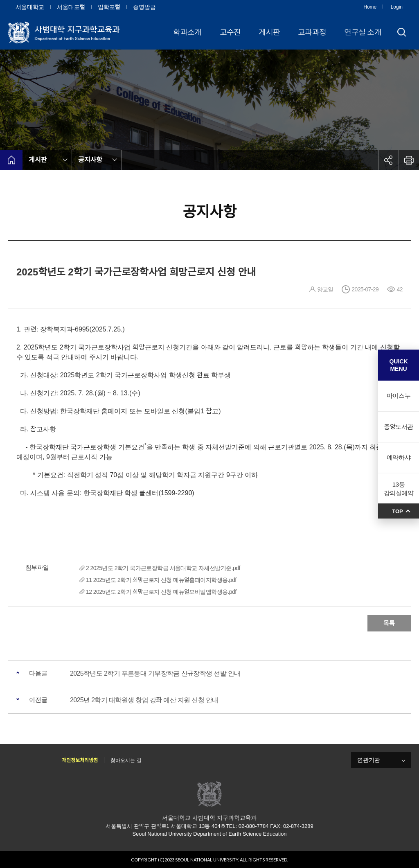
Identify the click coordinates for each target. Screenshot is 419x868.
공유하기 (388, 160)
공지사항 (90, 160)
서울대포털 (71, 7)
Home (370, 7)
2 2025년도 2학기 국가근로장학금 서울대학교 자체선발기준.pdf (163, 568)
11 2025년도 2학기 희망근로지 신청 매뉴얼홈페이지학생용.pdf (161, 580)
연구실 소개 (363, 32)
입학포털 (109, 7)
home (11, 160)
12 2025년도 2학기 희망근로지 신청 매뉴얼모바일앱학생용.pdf (161, 592)
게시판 (269, 32)
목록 (389, 623)
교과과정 (312, 32)
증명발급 (144, 7)
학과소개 (187, 32)
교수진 (230, 32)
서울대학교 (30, 7)
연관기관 (369, 760)
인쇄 (409, 160)
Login (397, 7)
